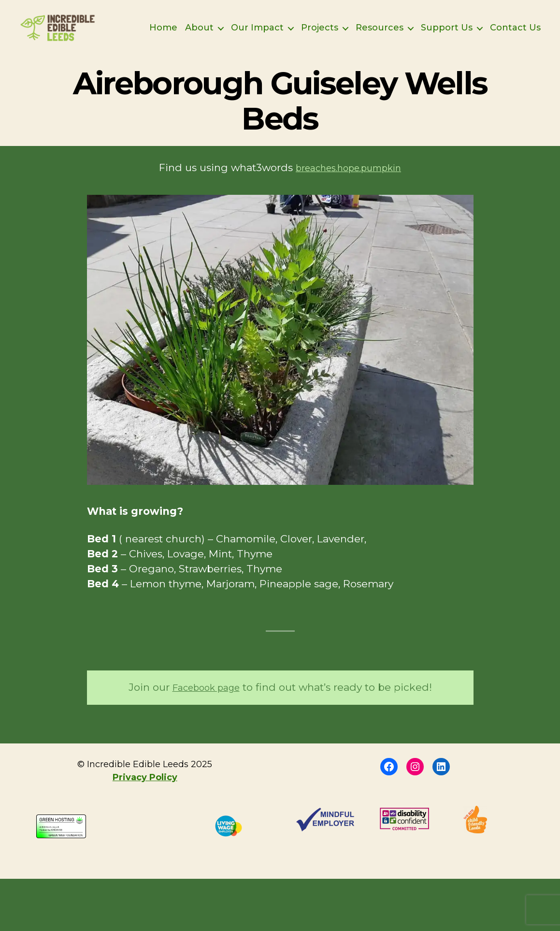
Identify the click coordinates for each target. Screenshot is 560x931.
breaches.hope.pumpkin (349, 182)
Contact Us (515, 42)
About (258, 28)
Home (222, 28)
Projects (378, 28)
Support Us (505, 28)
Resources (438, 28)
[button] (280, 354)
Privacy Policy (145, 791)
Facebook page (206, 701)
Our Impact (316, 28)
